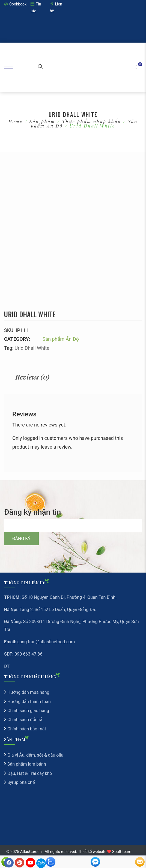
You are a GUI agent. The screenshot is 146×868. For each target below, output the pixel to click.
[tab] (32, 377)
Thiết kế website (92, 852)
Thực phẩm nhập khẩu (92, 121)
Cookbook (15, 4)
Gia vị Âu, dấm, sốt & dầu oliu (35, 755)
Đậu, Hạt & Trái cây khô (30, 773)
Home (16, 121)
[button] (40, 67)
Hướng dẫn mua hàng (28, 692)
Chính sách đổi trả (25, 720)
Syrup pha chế (21, 782)
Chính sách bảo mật (27, 729)
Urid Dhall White (32, 348)
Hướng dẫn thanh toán (29, 702)
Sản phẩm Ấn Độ (61, 339)
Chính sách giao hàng (28, 711)
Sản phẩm (42, 121)
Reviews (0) (32, 377)
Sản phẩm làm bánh (27, 764)
